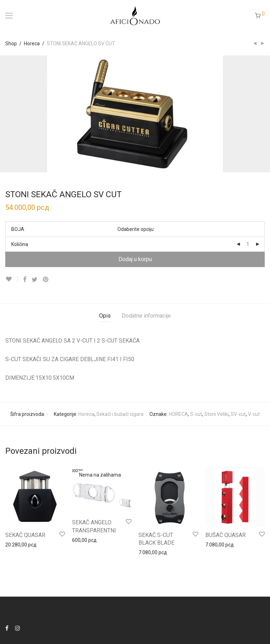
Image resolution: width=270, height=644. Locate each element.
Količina (20, 244)
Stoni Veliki (216, 414)
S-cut (196, 414)
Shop (11, 44)
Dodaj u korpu (135, 259)
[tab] (105, 316)
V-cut (254, 414)
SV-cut (238, 414)
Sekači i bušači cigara (120, 414)
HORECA (178, 414)
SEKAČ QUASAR (25, 535)
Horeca (32, 44)
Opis (105, 316)
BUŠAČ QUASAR (226, 535)
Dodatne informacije (146, 316)
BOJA (18, 229)
